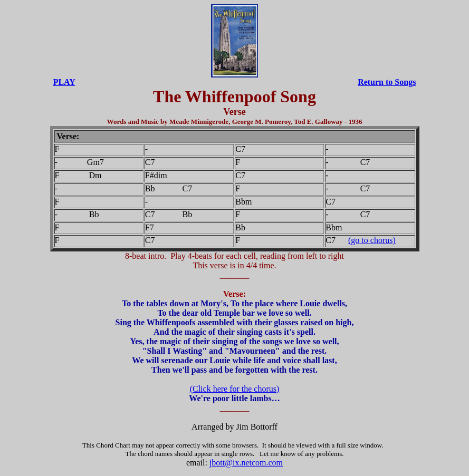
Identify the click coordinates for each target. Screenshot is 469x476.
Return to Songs (387, 82)
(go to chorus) (372, 240)
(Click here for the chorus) (235, 389)
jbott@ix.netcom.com (246, 463)
